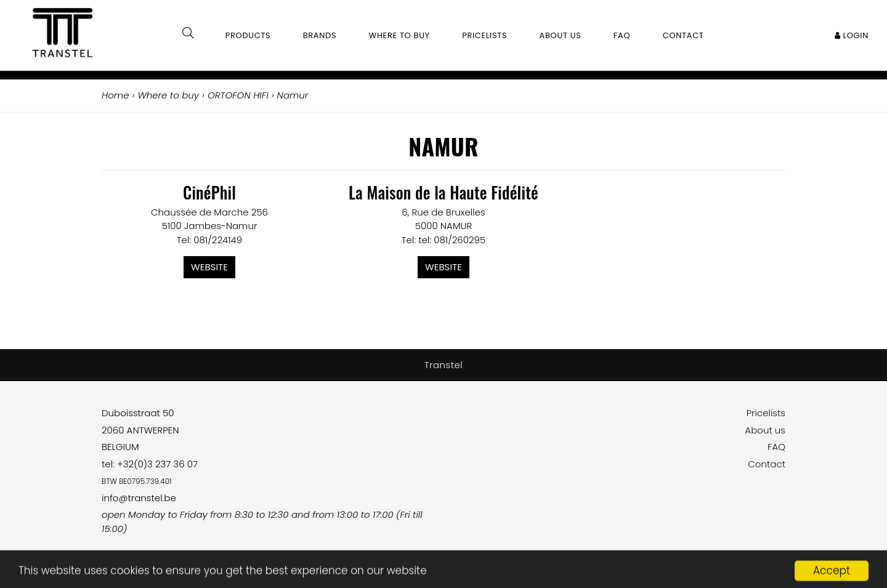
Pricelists (766, 413)
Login (852, 35)
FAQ (776, 447)
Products (248, 35)
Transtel (444, 365)
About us (765, 430)
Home (115, 95)
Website (209, 267)
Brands (320, 35)
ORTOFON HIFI (238, 95)
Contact (767, 464)
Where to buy (399, 35)
